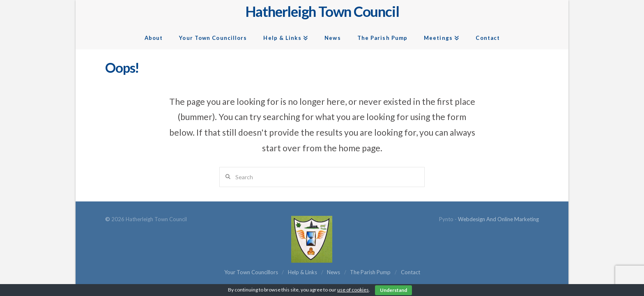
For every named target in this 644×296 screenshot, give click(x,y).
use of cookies (353, 290)
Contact (411, 272)
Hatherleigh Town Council (322, 11)
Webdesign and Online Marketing (498, 219)
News (333, 272)
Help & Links (302, 272)
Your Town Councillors (251, 272)
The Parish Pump (370, 272)
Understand (393, 290)
